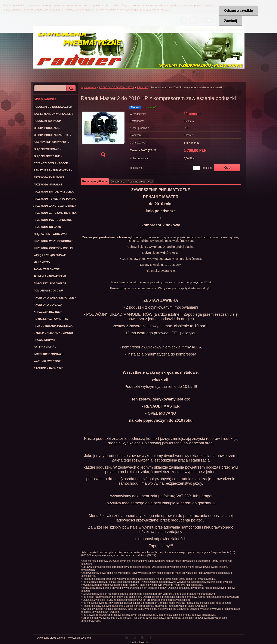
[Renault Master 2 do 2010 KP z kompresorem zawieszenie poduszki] (103, 132)
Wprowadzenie (89, 87)
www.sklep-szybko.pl (80, 638)
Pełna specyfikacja (95, 181)
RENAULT (142, 87)
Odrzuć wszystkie (238, 11)
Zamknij (231, 21)
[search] (70, 88)
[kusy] (197, 168)
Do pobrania (118, 182)
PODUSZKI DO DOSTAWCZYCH (117, 87)
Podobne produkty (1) (140, 182)
